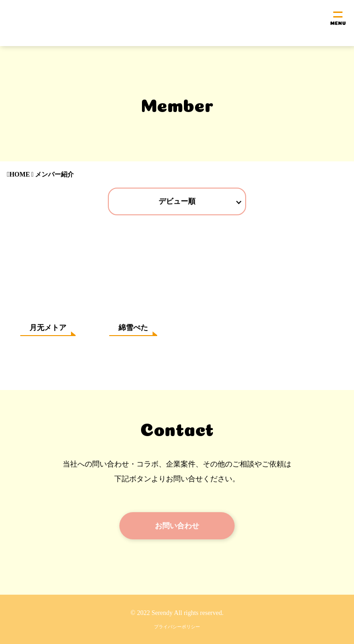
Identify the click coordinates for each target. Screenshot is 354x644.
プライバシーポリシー (177, 627)
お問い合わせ (177, 526)
